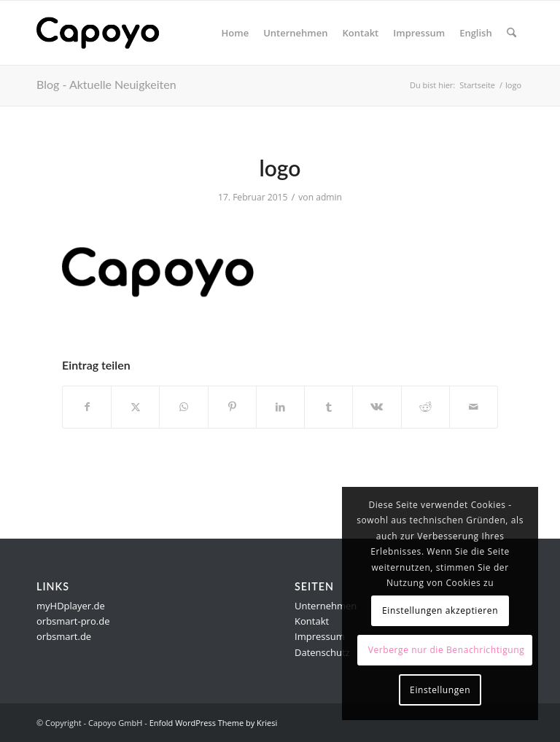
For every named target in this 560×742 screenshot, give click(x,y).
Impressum (320, 636)
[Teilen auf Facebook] (87, 407)
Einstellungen (440, 690)
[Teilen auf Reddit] (425, 407)
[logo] (106, 33)
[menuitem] (236, 33)
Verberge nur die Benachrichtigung (447, 650)
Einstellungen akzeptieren (440, 610)
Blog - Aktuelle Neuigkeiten (106, 84)
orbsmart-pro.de (73, 621)
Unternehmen (326, 606)
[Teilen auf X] (135, 407)
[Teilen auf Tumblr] (328, 407)
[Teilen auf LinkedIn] (280, 407)
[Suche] (512, 33)
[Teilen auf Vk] (377, 407)
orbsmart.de (64, 636)
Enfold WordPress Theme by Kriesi (214, 723)
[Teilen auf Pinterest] (232, 407)
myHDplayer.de (71, 606)
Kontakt (312, 621)
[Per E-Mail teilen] (474, 407)
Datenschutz (322, 652)
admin (329, 197)
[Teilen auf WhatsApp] (183, 407)
